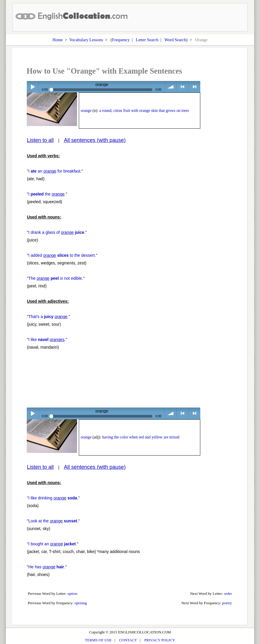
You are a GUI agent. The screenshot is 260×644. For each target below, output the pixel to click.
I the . (47, 194)
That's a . (48, 317)
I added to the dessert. (62, 255)
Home (57, 40)
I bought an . (52, 544)
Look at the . (53, 521)
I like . (47, 340)
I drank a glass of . (57, 232)
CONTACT (128, 640)
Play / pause (32, 87)
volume (171, 87)
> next (195, 87)
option (72, 593)
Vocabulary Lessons (86, 40)
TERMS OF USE (98, 640)
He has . (47, 567)
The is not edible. (56, 278)
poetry (227, 603)
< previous (182, 87)
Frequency (121, 40)
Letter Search (147, 40)
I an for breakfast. (55, 171)
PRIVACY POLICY (160, 640)
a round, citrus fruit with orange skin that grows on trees (144, 111)
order (228, 593)
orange (86, 111)
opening (81, 603)
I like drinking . (53, 498)
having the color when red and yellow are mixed (141, 437)
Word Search (175, 40)
